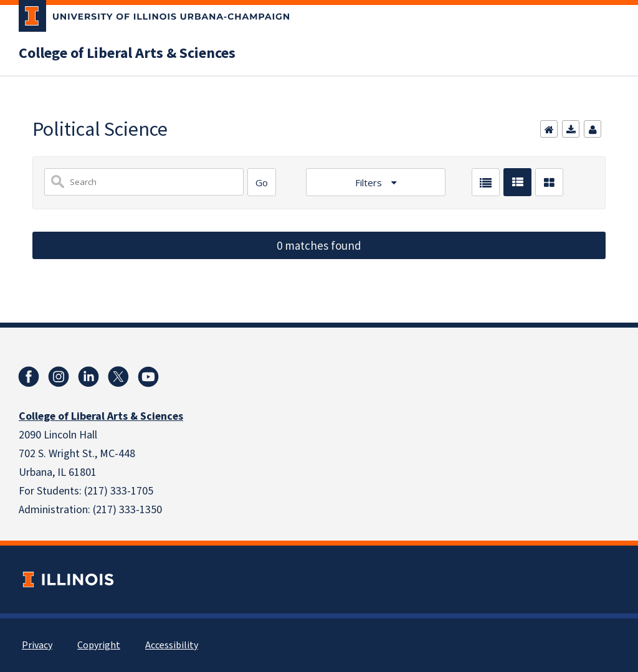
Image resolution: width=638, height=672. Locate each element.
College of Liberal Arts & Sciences (127, 54)
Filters (370, 182)
